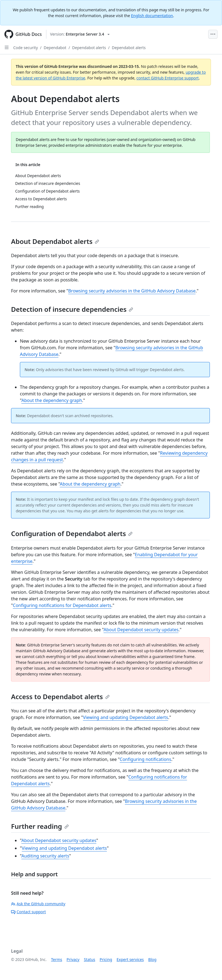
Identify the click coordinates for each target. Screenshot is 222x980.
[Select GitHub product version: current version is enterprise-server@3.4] (80, 34)
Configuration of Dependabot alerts (72, 533)
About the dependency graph (52, 400)
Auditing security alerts (45, 856)
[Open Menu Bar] (213, 34)
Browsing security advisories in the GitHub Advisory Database (132, 291)
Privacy (73, 959)
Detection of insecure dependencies (72, 309)
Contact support (28, 912)
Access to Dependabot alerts (60, 697)
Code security (26, 48)
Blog (152, 959)
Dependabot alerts (89, 48)
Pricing (106, 959)
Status (90, 959)
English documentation (152, 16)
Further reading (40, 826)
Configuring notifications (146, 759)
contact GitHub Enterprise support (168, 78)
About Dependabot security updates (141, 630)
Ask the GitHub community (38, 904)
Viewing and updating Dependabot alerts (126, 717)
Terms (57, 959)
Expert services (130, 959)
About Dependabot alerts (55, 241)
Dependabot (55, 48)
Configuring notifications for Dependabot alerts (62, 605)
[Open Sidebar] (7, 47)
